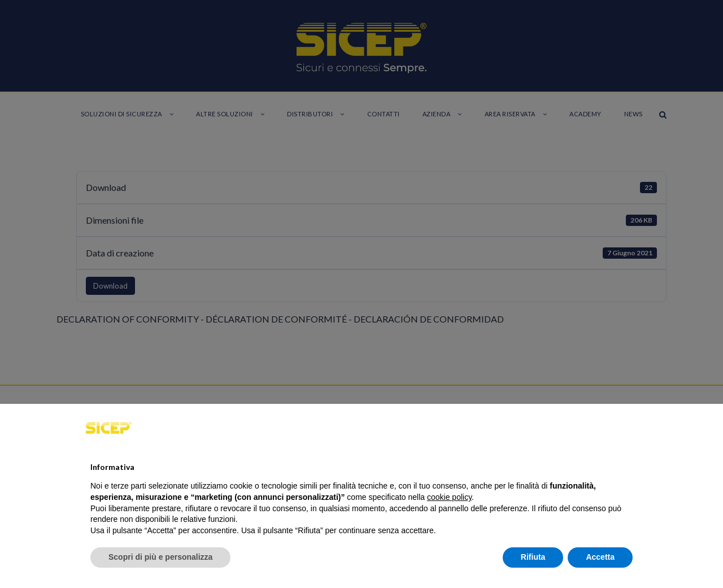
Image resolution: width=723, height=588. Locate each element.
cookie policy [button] (449, 497)
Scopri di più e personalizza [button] (160, 557)
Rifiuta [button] (533, 557)
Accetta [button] (600, 557)
